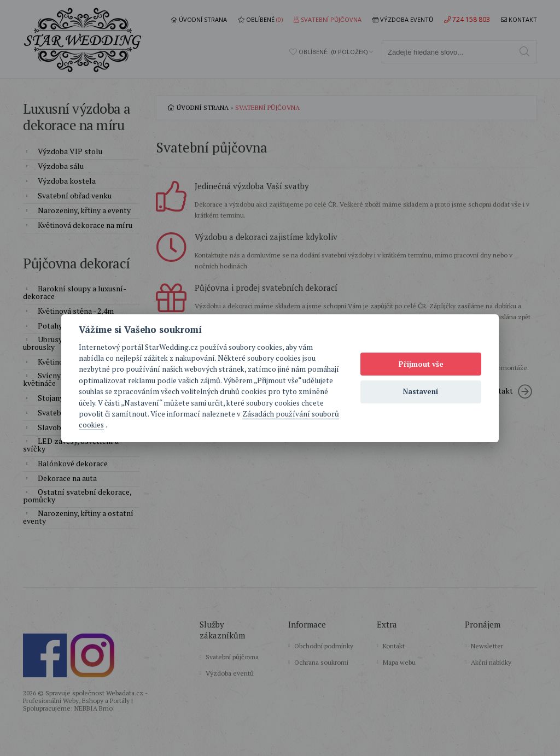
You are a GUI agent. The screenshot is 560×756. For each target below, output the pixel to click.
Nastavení (421, 391)
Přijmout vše (421, 364)
